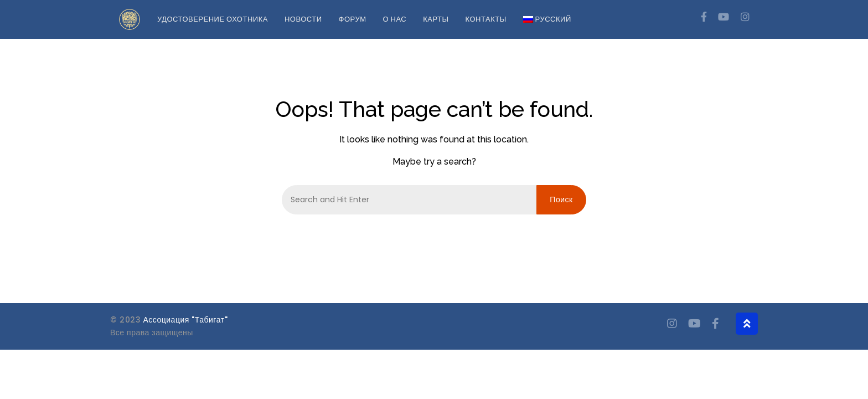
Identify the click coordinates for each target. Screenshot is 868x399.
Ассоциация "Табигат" (186, 320)
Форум (353, 19)
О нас (394, 19)
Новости (303, 19)
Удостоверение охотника (213, 19)
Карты (436, 19)
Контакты (486, 19)
